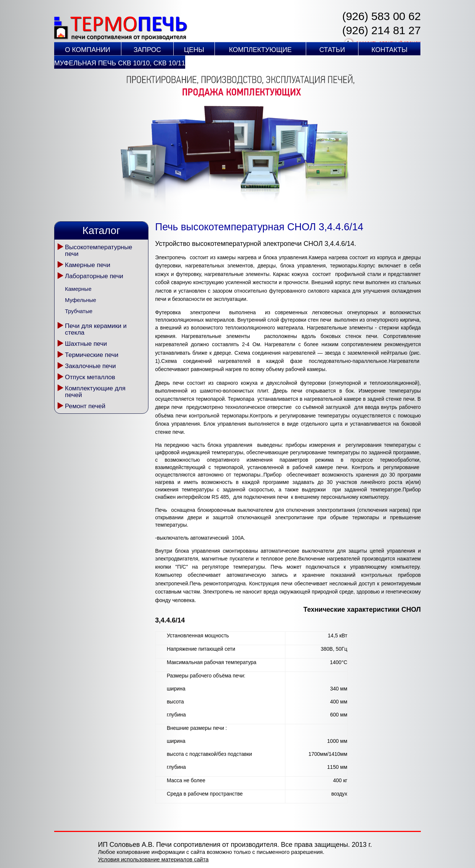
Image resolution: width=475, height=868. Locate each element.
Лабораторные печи (94, 276)
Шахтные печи (86, 344)
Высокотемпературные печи (99, 251)
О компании (88, 50)
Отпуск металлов (90, 377)
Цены (194, 50)
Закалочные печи (90, 366)
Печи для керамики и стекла (96, 329)
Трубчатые (79, 311)
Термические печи (92, 355)
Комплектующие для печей (95, 392)
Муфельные (81, 300)
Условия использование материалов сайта (153, 859)
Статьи (332, 50)
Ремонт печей (85, 406)
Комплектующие (260, 50)
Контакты (389, 50)
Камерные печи (88, 265)
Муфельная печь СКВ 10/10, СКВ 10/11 (120, 63)
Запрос (147, 50)
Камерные (78, 289)
